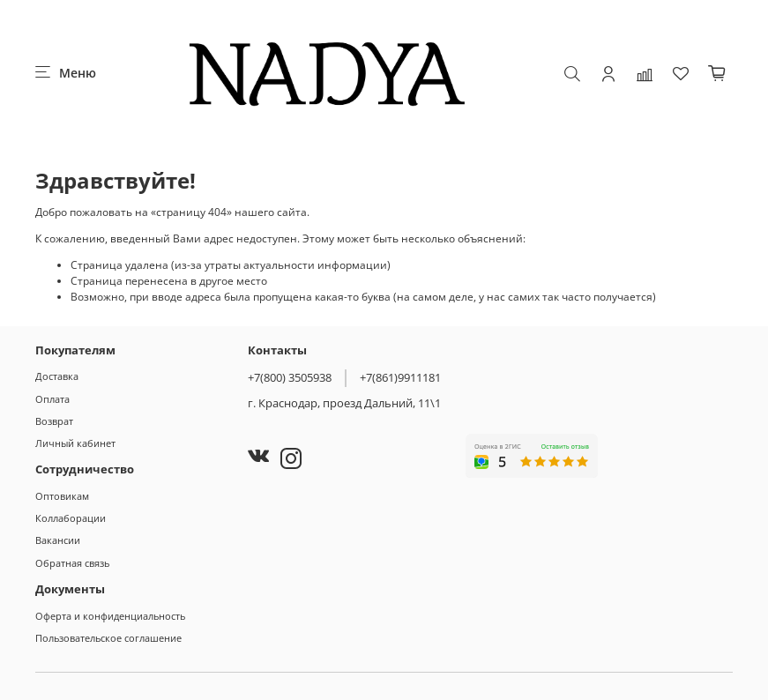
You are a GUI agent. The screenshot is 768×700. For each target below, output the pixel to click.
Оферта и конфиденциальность (110, 616)
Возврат (54, 421)
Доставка (57, 376)
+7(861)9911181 (400, 377)
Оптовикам (62, 496)
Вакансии (58, 540)
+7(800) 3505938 (290, 377)
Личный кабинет (75, 443)
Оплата (52, 399)
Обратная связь (72, 563)
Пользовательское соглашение (108, 638)
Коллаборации (71, 518)
